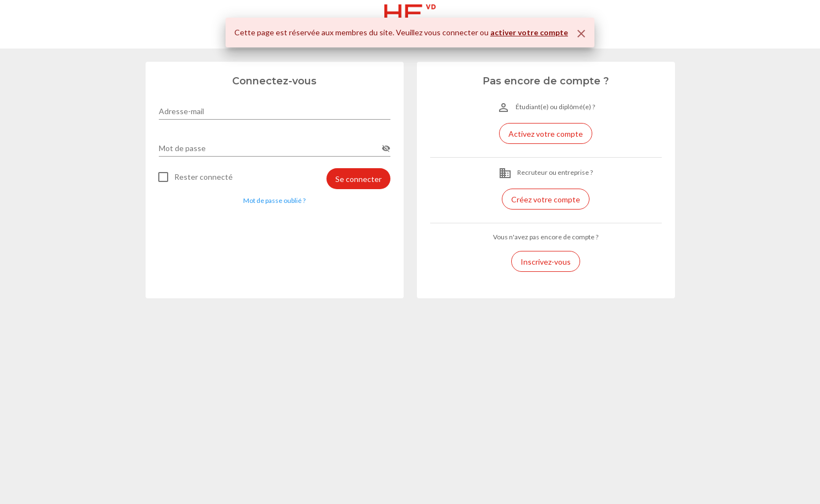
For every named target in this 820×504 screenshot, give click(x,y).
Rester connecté (203, 177)
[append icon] (386, 148)
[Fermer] (581, 34)
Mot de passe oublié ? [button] (274, 200)
